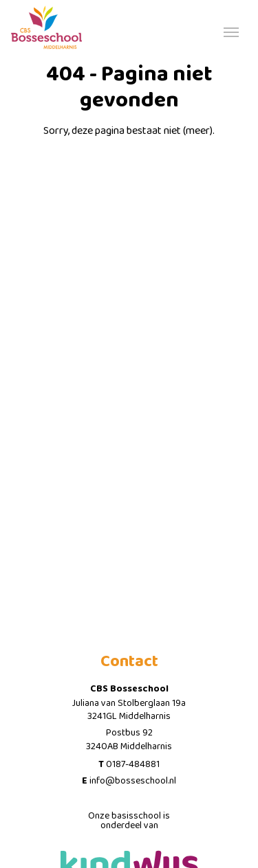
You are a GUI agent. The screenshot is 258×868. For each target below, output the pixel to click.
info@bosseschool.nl (133, 781)
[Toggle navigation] (231, 31)
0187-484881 (133, 764)
